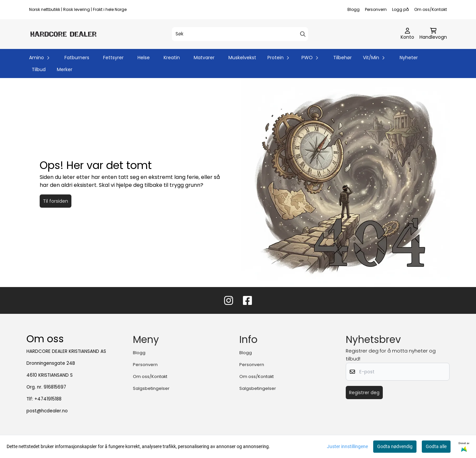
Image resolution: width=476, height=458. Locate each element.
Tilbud (39, 69)
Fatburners (77, 58)
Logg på (400, 9)
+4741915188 (48, 399)
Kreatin (172, 58)
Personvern (376, 9)
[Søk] (240, 34)
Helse (144, 58)
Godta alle (436, 446)
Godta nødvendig (395, 446)
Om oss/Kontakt (431, 9)
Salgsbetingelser (151, 388)
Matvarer (204, 58)
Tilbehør (342, 58)
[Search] (303, 34)
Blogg (354, 9)
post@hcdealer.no (47, 411)
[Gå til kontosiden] (407, 34)
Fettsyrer (113, 58)
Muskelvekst (242, 58)
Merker (65, 69)
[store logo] (63, 34)
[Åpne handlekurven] (433, 34)
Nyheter (409, 58)
